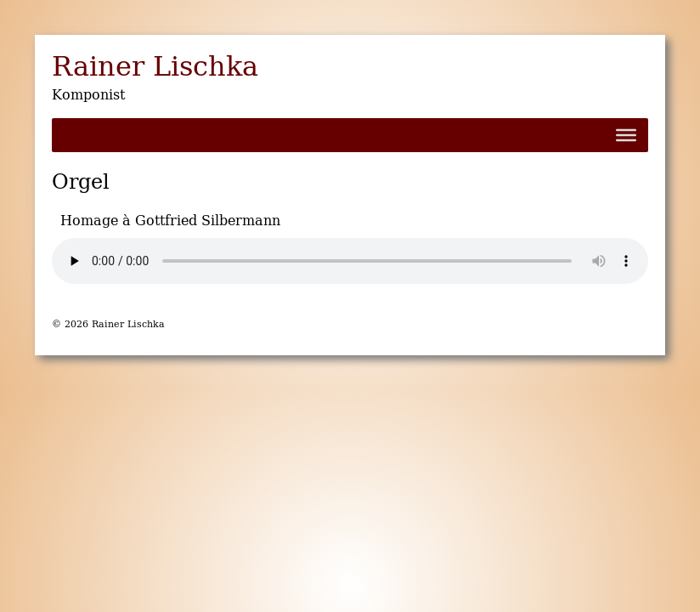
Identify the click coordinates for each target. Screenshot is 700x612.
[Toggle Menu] (626, 135)
